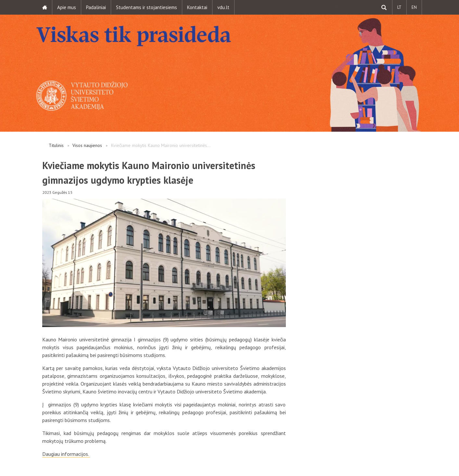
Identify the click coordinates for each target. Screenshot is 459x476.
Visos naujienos (87, 145)
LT (399, 7)
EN (414, 7)
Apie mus (67, 7)
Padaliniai (96, 7)
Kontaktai (197, 7)
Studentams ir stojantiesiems (147, 7)
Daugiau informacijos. (66, 454)
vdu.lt (223, 7)
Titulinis (56, 145)
